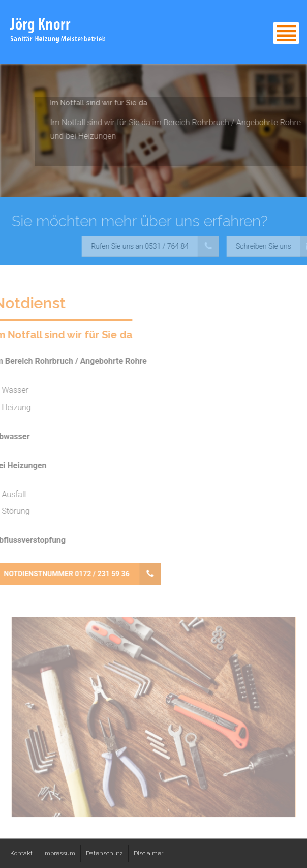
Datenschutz (104, 853)
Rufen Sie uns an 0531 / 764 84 (153, 246)
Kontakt (21, 853)
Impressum (59, 853)
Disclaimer (148, 853)
